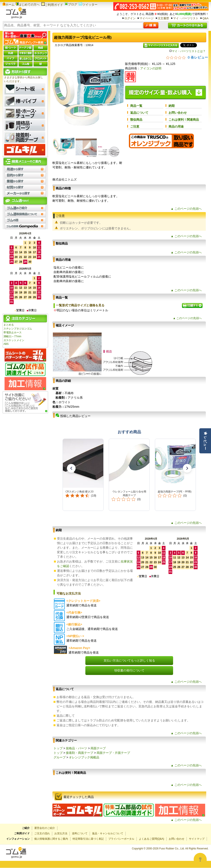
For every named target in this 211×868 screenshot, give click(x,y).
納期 (172, 106)
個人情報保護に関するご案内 (51, 839)
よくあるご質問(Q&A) (152, 839)
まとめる (9, 325)
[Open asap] (200, 859)
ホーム (9, 5)
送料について (80, 833)
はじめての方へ (28, 5)
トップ (58, 748)
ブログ (71, 4)
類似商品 (136, 120)
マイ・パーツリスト (186, 18)
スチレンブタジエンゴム (18, 329)
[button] (71, 468)
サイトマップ (197, 839)
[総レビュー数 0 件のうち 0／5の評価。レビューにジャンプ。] (187, 57)
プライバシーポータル (121, 839)
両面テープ (98, 748)
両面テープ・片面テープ (113, 753)
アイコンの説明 (151, 68)
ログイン (130, 18)
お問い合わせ (178, 113)
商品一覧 (136, 106)
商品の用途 (176, 126)
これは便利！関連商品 (184, 120)
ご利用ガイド (52, 5)
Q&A (205, 18)
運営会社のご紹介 (45, 828)
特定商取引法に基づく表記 (88, 839)
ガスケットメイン (14, 340)
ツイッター (88, 5)
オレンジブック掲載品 (84, 757)
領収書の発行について (129, 670)
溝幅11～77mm (12, 336)
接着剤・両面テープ (80, 753)
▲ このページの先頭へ (186, 209)
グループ (60, 757)
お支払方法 (61, 833)
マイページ (147, 18)
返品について (139, 113)
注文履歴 (163, 18)
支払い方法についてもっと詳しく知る (129, 660)
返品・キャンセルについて (108, 833)
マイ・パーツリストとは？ (187, 51)
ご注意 (135, 126)
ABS (6, 344)
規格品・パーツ (76, 748)
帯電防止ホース (13, 332)
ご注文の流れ (42, 833)
